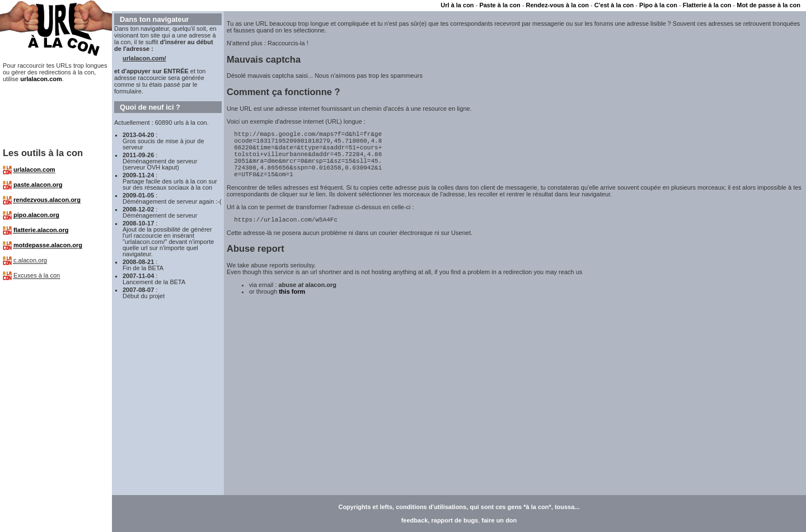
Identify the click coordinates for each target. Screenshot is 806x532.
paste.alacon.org (38, 185)
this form (292, 305)
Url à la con (457, 5)
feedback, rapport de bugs (440, 520)
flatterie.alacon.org (41, 230)
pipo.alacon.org (36, 215)
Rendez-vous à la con (557, 5)
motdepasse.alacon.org (48, 245)
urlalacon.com (41, 79)
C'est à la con (614, 5)
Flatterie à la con (707, 5)
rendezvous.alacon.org (47, 200)
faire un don (499, 520)
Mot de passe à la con (768, 5)
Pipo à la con (658, 5)
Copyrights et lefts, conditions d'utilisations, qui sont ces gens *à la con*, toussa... (459, 507)
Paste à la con (500, 5)
